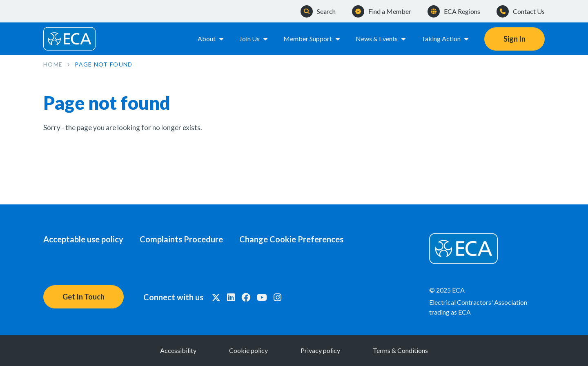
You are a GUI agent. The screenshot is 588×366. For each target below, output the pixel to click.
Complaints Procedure (181, 239)
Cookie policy (248, 350)
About (211, 39)
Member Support (312, 39)
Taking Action (445, 39)
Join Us (254, 39)
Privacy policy (320, 350)
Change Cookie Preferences (291, 239)
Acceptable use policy (83, 239)
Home (53, 64)
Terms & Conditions (400, 350)
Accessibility (178, 350)
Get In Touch (84, 297)
